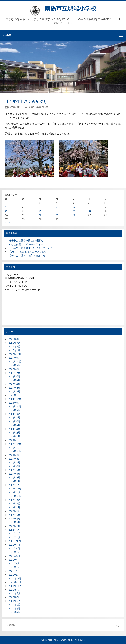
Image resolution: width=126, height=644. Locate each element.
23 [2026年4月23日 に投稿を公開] (57, 215)
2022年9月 (14, 500)
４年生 (32, 107)
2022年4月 (14, 519)
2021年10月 (15, 541)
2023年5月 (14, 470)
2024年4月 (14, 429)
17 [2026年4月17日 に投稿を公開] (73, 211)
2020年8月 (15, 593)
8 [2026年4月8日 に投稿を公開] (39, 207)
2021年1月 (14, 575)
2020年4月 (14, 608)
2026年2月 (14, 347)
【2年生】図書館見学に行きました (28, 252)
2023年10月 (15, 451)
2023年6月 (14, 466)
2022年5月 (14, 515)
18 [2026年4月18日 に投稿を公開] (89, 211)
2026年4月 (14, 339)
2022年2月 (14, 526)
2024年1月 (14, 440)
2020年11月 (15, 582)
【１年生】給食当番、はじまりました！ (31, 248)
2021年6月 (14, 556)
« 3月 (8, 222)
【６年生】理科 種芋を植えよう (27, 256)
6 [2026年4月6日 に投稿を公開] (6, 207)
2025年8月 (14, 369)
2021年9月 (14, 545)
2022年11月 (15, 492)
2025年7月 (14, 373)
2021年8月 (14, 549)
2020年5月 (14, 605)
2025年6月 (14, 376)
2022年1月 (14, 530)
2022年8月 (14, 504)
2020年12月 (15, 578)
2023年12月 (15, 444)
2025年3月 (14, 388)
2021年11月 (15, 537)
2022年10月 (15, 496)
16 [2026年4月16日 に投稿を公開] (57, 211)
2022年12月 (15, 489)
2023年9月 (14, 455)
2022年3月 (14, 522)
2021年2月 (14, 571)
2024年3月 (14, 433)
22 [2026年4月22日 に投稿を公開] (40, 215)
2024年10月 (15, 406)
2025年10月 (15, 362)
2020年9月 (15, 590)
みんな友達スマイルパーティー (26, 244)
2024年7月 (14, 418)
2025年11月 (15, 358)
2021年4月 (14, 563)
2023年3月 (14, 478)
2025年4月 (14, 384)
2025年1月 (14, 395)
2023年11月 (15, 448)
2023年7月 (14, 463)
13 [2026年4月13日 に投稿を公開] (6, 211)
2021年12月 (15, 534)
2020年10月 (15, 586)
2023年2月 (14, 481)
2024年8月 (14, 414)
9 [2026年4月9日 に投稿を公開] (56, 207)
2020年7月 (14, 597)
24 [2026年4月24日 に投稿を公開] (74, 215)
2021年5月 (14, 560)
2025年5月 (14, 380)
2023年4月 (14, 474)
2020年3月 (14, 612)
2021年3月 (14, 567)
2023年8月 (14, 459)
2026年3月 (14, 343)
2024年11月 (15, 403)
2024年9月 (14, 410)
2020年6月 (15, 601)
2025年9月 (14, 365)
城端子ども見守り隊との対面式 (26, 241)
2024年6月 (14, 421)
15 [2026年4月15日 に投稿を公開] (40, 211)
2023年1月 (14, 485)
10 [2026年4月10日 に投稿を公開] (74, 207)
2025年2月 (14, 392)
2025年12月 (15, 354)
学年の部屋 (42, 107)
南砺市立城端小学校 (70, 8)
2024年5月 (14, 425)
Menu (7, 35)
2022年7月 (14, 507)
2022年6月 (14, 511)
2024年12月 (15, 399)
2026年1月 (14, 350)
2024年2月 (14, 436)
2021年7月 (14, 552)
